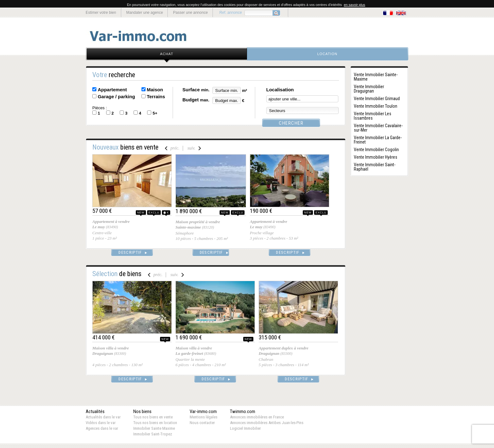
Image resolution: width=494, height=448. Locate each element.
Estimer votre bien (101, 13)
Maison (155, 90)
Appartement (112, 90)
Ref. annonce (231, 13)
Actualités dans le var (103, 417)
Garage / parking (116, 96)
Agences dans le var (102, 428)
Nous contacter (202, 423)
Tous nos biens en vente (153, 417)
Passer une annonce (190, 13)
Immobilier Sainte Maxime (154, 428)
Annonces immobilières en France (257, 417)
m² (244, 91)
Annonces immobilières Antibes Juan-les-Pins (267, 423)
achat (167, 54)
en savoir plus (354, 5)
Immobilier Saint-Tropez (153, 434)
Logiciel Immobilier (245, 428)
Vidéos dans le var (101, 423)
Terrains (156, 96)
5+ (155, 113)
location (327, 54)
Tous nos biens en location (155, 423)
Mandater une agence (145, 13)
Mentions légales (204, 417)
